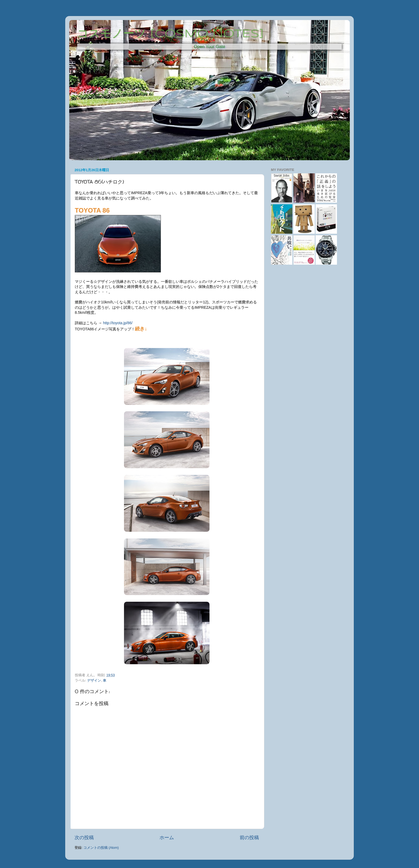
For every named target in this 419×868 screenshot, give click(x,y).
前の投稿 (249, 838)
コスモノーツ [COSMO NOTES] (170, 34)
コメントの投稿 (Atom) (101, 848)
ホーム (167, 838)
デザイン (94, 681)
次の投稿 (84, 838)
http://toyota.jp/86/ (118, 323)
